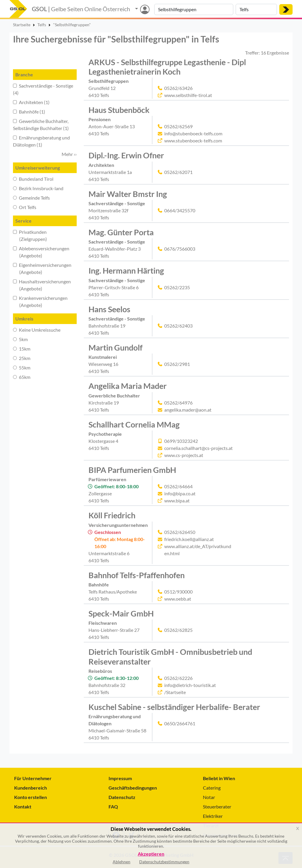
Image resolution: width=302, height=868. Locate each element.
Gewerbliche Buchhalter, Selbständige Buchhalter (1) (41, 125)
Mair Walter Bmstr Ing (128, 194)
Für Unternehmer (33, 778)
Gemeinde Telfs (31, 198)
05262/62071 (178, 172)
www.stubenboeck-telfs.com (193, 140)
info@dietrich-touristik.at (190, 685)
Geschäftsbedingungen (133, 788)
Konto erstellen (31, 797)
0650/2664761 (180, 723)
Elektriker (213, 816)
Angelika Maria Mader (128, 386)
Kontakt (23, 807)
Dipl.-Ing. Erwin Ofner (126, 155)
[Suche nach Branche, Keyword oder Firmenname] (194, 9)
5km (20, 339)
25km (22, 358)
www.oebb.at (178, 599)
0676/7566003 (180, 249)
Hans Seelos (109, 309)
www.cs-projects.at (184, 455)
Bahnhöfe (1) (29, 112)
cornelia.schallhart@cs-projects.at (198, 448)
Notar (209, 797)
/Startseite (175, 692)
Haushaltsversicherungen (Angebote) (42, 285)
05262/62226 (178, 678)
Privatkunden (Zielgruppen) (30, 235)
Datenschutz (122, 797)
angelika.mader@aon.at (188, 410)
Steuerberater (217, 807)
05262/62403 (178, 326)
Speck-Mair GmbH (121, 613)
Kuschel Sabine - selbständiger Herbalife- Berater (174, 707)
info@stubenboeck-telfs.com (193, 133)
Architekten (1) (31, 102)
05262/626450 (180, 532)
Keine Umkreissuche (37, 330)
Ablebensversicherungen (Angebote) (41, 252)
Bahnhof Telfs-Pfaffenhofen (137, 575)
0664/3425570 (180, 210)
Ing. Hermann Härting (126, 271)
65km (22, 377)
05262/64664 (178, 486)
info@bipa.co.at (180, 493)
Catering (212, 788)
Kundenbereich (31, 788)
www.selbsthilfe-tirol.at (188, 95)
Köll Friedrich (112, 515)
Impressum (120, 778)
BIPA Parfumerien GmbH (132, 470)
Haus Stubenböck (119, 110)
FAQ (113, 807)
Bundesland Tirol (33, 179)
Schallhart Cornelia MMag (134, 424)
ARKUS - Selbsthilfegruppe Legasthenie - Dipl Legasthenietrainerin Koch (167, 67)
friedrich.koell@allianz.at (189, 539)
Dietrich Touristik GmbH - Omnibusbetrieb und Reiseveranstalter (170, 656)
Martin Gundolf (115, 347)
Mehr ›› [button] (69, 154)
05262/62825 (178, 630)
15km (22, 349)
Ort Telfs (25, 207)
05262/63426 (178, 88)
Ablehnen (122, 862)
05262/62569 (178, 126)
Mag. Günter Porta (121, 232)
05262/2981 (177, 364)
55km (22, 368)
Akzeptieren (151, 854)
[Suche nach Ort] (256, 9)
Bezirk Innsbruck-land (38, 188)
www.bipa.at (177, 500)
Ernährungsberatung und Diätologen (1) (41, 141)
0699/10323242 (181, 441)
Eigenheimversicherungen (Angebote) (42, 268)
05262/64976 (178, 403)
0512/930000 (178, 592)
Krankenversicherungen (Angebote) (40, 301)
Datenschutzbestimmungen (164, 862)
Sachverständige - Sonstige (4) (43, 89)
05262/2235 (177, 287)
